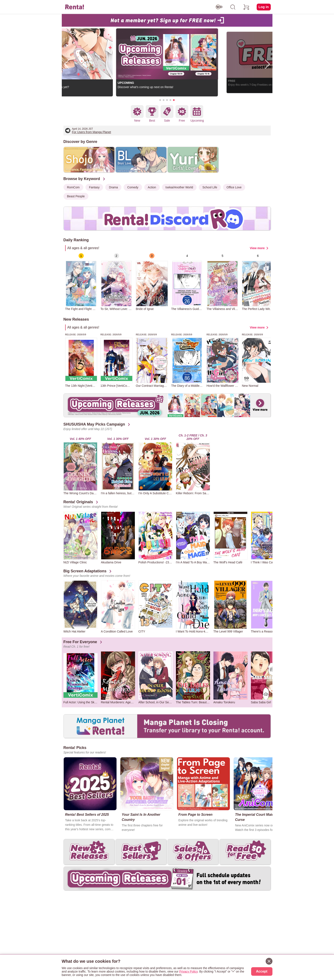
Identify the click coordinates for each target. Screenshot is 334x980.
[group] (81, 282)
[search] (233, 7)
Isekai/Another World (179, 187)
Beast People (76, 196)
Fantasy (94, 187)
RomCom (73, 187)
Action (152, 187)
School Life (210, 187)
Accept (262, 971)
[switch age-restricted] (219, 7)
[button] (160, 100)
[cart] (246, 7)
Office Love (234, 187)
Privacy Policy (189, 971)
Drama (113, 187)
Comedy (133, 187)
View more (257, 248)
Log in (264, 7)
